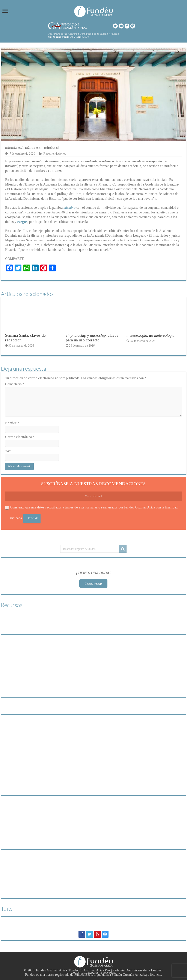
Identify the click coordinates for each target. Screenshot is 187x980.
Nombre (12, 423)
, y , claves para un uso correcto (92, 338)
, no (151, 335)
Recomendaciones (55, 154)
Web (8, 451)
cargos (22, 222)
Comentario (15, 384)
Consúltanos (93, 584)
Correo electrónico (20, 437)
